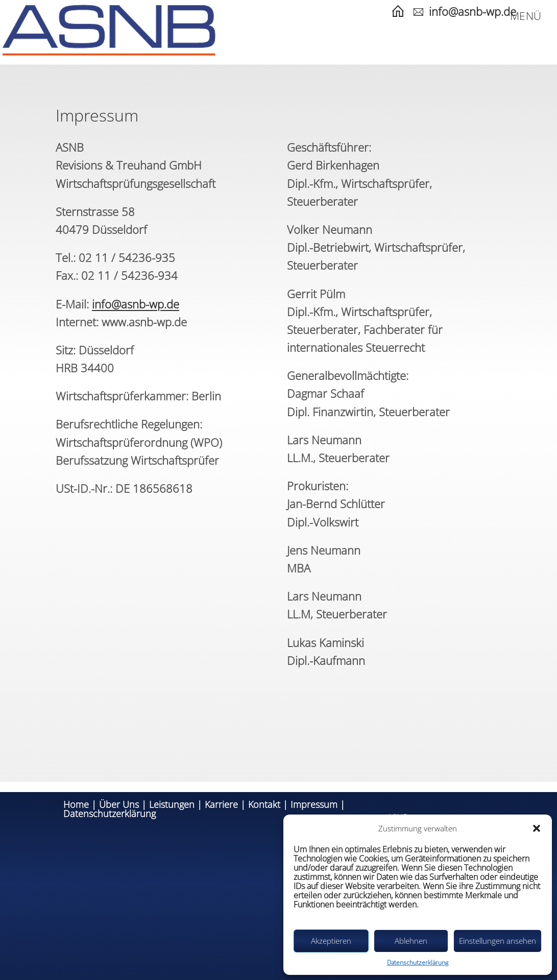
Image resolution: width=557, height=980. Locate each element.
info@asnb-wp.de (473, 11)
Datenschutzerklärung (418, 962)
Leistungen (172, 804)
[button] (537, 828)
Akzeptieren (331, 941)
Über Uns (119, 804)
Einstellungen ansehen (498, 941)
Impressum (314, 804)
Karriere (221, 804)
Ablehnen (411, 941)
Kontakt (264, 804)
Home (76, 804)
